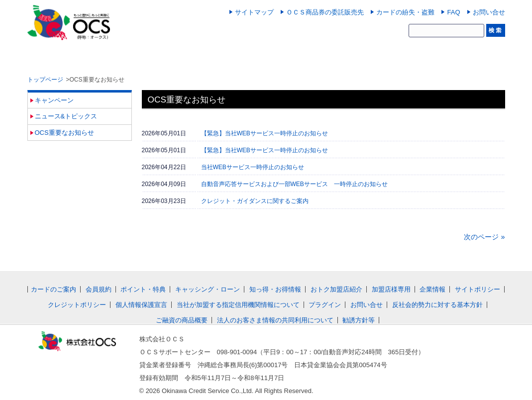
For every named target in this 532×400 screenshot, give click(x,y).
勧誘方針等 (359, 320)
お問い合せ (489, 12)
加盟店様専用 (391, 289)
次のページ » (484, 237)
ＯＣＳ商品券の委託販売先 (325, 12)
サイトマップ (254, 12)
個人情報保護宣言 (141, 305)
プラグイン (325, 305)
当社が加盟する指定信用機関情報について (238, 305)
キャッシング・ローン (208, 289)
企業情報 (432, 289)
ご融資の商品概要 (182, 320)
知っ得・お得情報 (275, 289)
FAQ (453, 12)
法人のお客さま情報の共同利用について (275, 320)
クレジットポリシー (77, 305)
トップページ (45, 80)
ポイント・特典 (143, 289)
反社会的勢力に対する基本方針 (437, 305)
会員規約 (99, 289)
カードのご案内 (53, 289)
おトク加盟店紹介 (336, 289)
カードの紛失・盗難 (405, 12)
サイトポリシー (478, 289)
